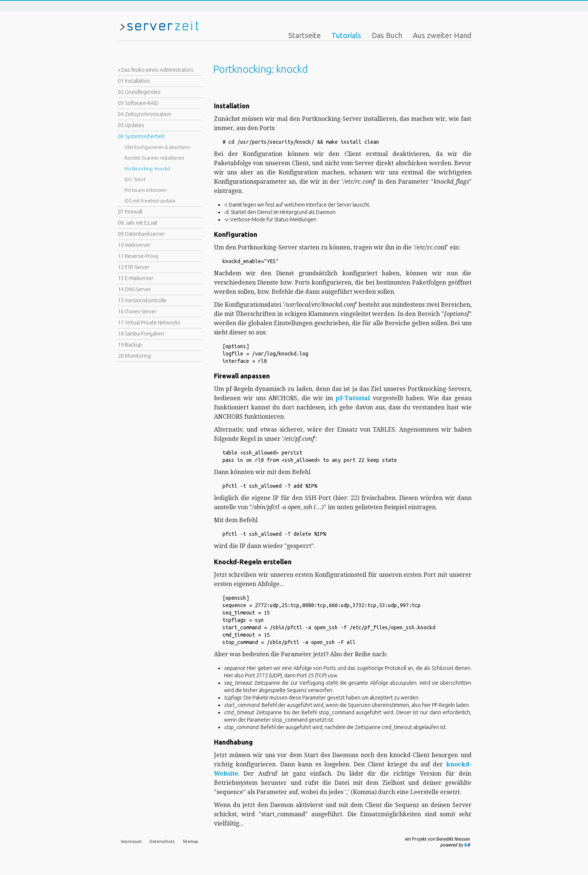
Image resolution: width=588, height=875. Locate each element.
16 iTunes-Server (137, 311)
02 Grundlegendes (139, 92)
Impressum (131, 841)
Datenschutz (162, 841)
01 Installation (134, 81)
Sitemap (191, 841)
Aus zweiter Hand (442, 35)
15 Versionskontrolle (142, 300)
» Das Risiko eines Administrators (156, 70)
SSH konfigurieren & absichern (157, 147)
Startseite (305, 35)
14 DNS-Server (134, 289)
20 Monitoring (134, 356)
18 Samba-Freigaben (141, 334)
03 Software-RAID (138, 103)
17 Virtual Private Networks (149, 323)
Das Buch (387, 35)
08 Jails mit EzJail (137, 223)
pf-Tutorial (353, 398)
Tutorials (346, 35)
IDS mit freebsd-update (150, 201)
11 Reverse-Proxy (138, 256)
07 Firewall (130, 212)
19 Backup (130, 345)
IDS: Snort (135, 179)
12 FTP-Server (134, 267)
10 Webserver (134, 245)
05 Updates (131, 125)
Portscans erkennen (146, 190)
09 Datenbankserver (141, 234)
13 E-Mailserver (136, 278)
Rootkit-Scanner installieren (154, 158)
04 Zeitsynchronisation (145, 114)
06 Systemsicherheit (141, 136)
